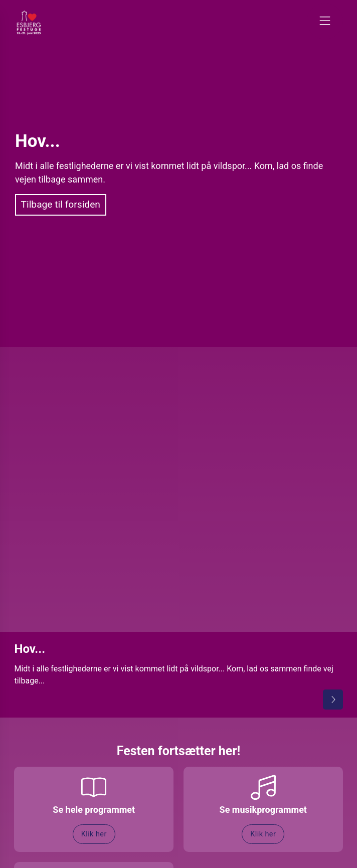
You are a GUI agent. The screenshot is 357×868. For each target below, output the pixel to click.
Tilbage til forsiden (61, 204)
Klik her (94, 834)
